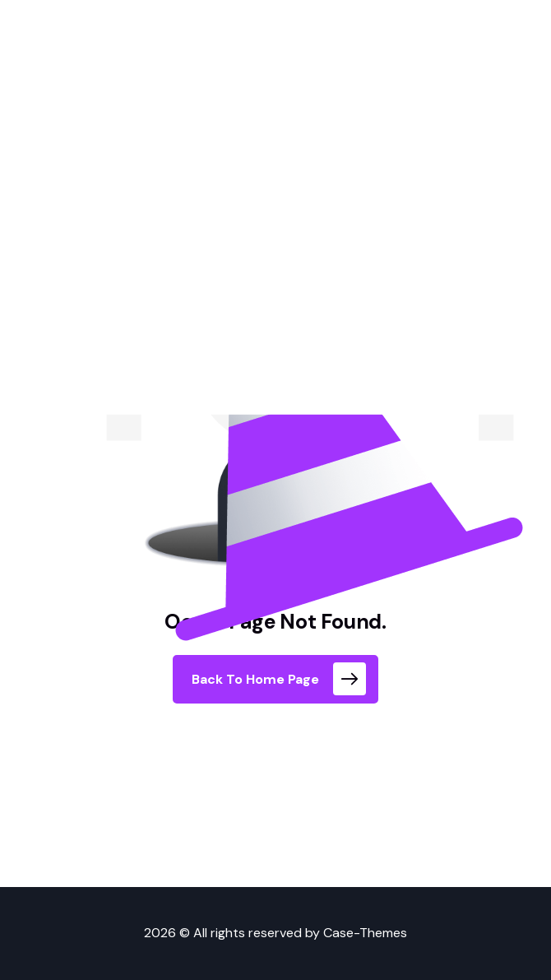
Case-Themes (365, 933)
